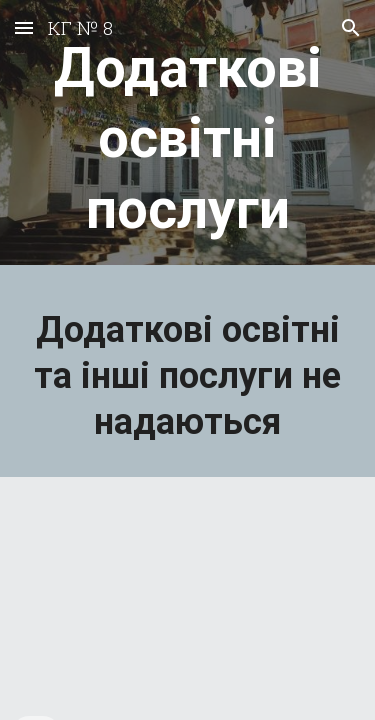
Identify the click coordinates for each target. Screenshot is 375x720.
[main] (188, 137)
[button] (24, 27)
